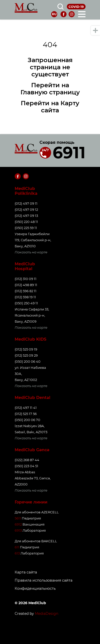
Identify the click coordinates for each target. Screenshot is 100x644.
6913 (18, 530)
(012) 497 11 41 (26, 408)
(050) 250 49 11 (26, 303)
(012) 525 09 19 (26, 349)
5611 (18, 518)
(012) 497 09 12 (26, 210)
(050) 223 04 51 (26, 466)
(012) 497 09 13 (26, 216)
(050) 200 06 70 (27, 420)
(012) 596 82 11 (26, 291)
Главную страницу (50, 92)
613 (17, 553)
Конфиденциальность (35, 589)
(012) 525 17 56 (26, 414)
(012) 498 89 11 (26, 285)
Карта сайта (26, 572)
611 (17, 547)
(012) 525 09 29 (26, 355)
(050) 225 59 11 (26, 228)
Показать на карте (31, 252)
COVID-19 (76, 7)
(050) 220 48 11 (26, 222)
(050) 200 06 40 (28, 361)
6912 (18, 524)
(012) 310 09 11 (26, 279)
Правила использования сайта (44, 580)
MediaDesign (47, 614)
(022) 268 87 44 (27, 460)
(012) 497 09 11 (26, 203)
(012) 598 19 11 (25, 297)
